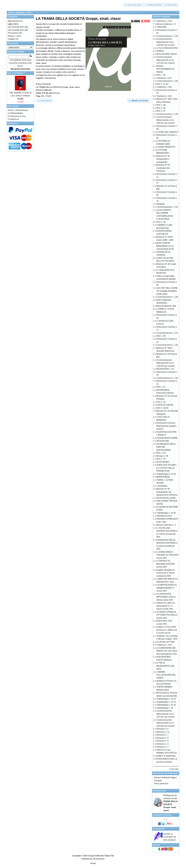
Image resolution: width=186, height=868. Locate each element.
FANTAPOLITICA (164, 516)
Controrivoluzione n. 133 (167, 378)
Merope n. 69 (162, 456)
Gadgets (12, 39)
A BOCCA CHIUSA (165, 405)
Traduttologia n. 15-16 (166, 474)
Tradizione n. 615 (164, 96)
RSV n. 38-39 (162, 408)
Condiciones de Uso (17, 116)
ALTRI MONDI (163, 462)
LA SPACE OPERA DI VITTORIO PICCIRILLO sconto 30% (167, 615)
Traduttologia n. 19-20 (166, 513)
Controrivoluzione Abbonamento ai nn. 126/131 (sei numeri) (166, 120)
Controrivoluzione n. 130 (167, 297)
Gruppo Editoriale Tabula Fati (101, 856)
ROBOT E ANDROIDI (166, 756)
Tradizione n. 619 (164, 87)
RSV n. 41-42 (162, 84)
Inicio (11, 13)
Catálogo (20, 13)
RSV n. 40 (161, 108)
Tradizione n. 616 (164, 645)
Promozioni (13, 33)
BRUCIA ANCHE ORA (166, 306)
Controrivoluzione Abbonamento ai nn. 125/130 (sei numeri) (166, 42)
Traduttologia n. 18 (165, 708)
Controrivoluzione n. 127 (167, 333)
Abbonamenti (14, 21)
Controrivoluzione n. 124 (167, 207)
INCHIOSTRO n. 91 (165, 369)
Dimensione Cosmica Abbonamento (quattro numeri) (166, 426)
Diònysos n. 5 (162, 738)
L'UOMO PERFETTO (166, 147)
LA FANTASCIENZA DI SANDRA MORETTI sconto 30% (167, 588)
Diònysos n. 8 (162, 729)
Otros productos (161, 783)
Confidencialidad (15, 113)
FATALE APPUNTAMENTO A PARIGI (165, 69)
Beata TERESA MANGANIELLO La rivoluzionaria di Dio (165, 246)
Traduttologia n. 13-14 (166, 699)
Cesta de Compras (161, 17)
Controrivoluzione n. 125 (167, 345)
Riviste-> (12, 36)
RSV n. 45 (161, 75)
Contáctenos (13, 119)
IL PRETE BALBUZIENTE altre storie (165, 666)
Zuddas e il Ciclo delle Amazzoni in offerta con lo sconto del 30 (167, 630)
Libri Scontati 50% (16, 30)
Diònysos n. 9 (162, 741)
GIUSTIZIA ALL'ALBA (166, 498)
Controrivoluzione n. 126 (167, 36)
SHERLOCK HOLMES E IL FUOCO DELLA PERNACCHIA (166, 468)
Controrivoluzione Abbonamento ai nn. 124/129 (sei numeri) (166, 363)
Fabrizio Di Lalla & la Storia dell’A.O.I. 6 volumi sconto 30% (166, 606)
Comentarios (159, 829)
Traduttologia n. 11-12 (166, 702)
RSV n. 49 (161, 105)
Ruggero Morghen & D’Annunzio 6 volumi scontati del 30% (165, 573)
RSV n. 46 (161, 222)
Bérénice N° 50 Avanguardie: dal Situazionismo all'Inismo (167, 492)
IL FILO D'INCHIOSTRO (167, 48)
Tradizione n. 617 (164, 78)
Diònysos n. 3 (162, 747)
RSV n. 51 (161, 387)
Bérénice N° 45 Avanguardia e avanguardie (163, 159)
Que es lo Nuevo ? (16, 73)
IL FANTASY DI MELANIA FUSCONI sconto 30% (165, 564)
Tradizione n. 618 (164, 21)
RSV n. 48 (161, 336)
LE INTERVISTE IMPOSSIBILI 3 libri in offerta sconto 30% (166, 597)
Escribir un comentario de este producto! (170, 837)
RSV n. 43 (161, 402)
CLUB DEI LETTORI (165, 642)
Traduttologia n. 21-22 (166, 705)
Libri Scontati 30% (16, 27)
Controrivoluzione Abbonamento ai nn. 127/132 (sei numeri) (166, 60)
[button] (133, 5)
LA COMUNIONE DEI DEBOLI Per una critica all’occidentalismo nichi (167, 651)
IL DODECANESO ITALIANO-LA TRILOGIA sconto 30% (167, 555)
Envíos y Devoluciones (18, 110)
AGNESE (161, 204)
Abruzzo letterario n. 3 (166, 24)
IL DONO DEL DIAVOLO (167, 132)
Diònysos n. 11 (163, 732)
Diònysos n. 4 (162, 744)
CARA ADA (161, 27)
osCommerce (99, 859)
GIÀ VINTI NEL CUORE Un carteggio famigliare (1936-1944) (167, 291)
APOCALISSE (163, 441)
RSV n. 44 (161, 459)
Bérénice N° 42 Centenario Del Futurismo (163, 168)
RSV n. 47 (161, 111)
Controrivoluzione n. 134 (167, 114)
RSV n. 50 (161, 453)
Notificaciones (159, 791)
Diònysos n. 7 (162, 735)
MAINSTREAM (163, 477)
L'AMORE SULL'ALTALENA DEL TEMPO (166, 675)
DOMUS (160, 51)
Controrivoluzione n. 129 (167, 81)
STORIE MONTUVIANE (167, 438)
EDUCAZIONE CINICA (167, 54)
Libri (29, 13)
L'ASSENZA (162, 486)
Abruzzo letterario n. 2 (166, 525)
